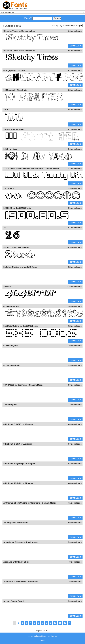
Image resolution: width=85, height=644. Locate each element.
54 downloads (75, 149)
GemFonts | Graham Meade (46, 169)
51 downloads (75, 208)
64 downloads (75, 31)
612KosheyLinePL (12, 365)
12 (65, 623)
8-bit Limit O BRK (12, 444)
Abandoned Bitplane (13, 542)
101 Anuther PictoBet (14, 129)
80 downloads (75, 385)
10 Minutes (9, 90)
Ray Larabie (32, 542)
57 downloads (75, 228)
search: (28, 18)
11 (60, 623)
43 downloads (75, 562)
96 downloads (75, 51)
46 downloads (75, 424)
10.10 (6, 110)
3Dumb (7, 247)
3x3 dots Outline (11, 267)
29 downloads (75, 188)
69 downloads (75, 523)
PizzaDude (22, 90)
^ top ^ (43, 640)
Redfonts (24, 523)
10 (55, 623)
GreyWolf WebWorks (28, 582)
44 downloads (75, 169)
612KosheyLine (11, 346)
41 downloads (75, 129)
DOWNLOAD (75, 46)
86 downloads (75, 110)
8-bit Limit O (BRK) (12, 424)
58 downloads (75, 464)
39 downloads (75, 346)
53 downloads (75, 365)
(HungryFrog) (10, 70)
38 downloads (75, 90)
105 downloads (74, 247)
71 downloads (75, 503)
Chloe (22, 70)
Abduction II (9, 582)
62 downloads (75, 70)
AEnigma (29, 424)
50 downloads (75, 601)
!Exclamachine (28, 31)
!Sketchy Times (11, 31)
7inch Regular (10, 405)
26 (4, 228)
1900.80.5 (8, 208)
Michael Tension (21, 247)
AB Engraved (10, 523)
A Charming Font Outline (15, 503)
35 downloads (75, 582)
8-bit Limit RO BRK (12, 483)
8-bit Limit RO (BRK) (13, 464)
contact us (52, 636)
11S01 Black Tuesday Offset (17, 169)
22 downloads (75, 405)
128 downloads (74, 287)
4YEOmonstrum (11, 306)
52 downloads (75, 267)
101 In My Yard (10, 149)
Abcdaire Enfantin (12, 562)
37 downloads (75, 444)
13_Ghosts (8, 188)
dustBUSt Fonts (23, 208)
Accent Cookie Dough (14, 601)
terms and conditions (37, 636)
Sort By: (55, 26)
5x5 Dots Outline (11, 326)
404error (7, 287)
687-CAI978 (9, 385)
